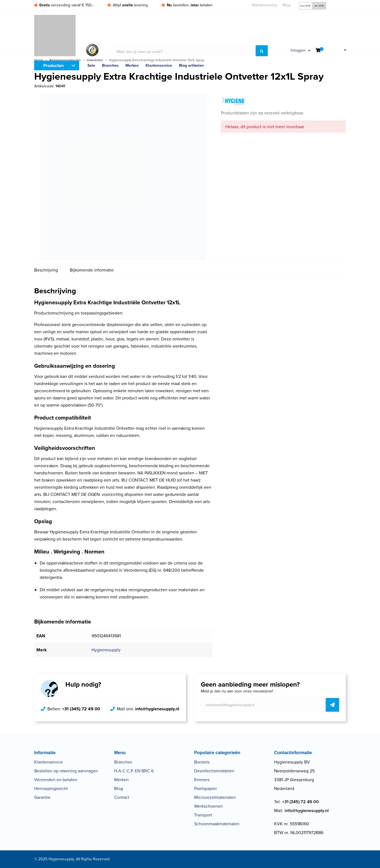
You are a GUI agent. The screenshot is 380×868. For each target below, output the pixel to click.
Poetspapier (206, 788)
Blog (287, 5)
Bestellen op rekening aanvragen (66, 771)
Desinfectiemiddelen (214, 771)
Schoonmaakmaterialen (217, 824)
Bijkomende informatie (92, 270)
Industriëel (95, 60)
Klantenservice (265, 5)
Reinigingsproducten (65, 60)
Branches (123, 762)
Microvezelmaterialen (215, 797)
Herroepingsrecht (51, 788)
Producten (53, 65)
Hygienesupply (106, 650)
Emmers (202, 780)
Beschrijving (46, 270)
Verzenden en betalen (56, 780)
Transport (203, 815)
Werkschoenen (208, 806)
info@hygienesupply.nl (157, 709)
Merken (121, 780)
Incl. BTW (319, 6)
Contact (122, 797)
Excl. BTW (306, 6)
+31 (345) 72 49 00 (81, 709)
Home (39, 60)
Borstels (202, 762)
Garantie (42, 797)
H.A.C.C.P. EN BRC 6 (134, 771)
